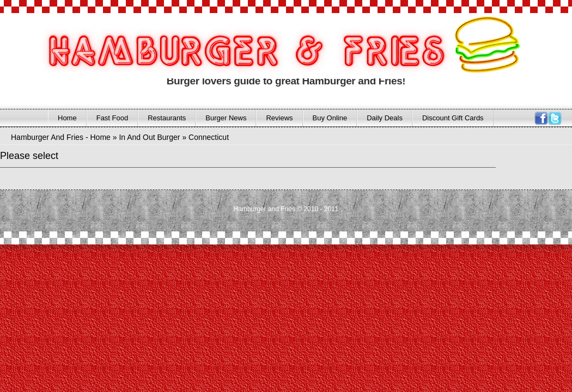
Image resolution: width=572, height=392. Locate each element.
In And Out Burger (149, 137)
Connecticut (209, 137)
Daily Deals (385, 118)
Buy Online (330, 118)
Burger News (226, 118)
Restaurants (167, 118)
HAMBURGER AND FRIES (245, 48)
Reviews (279, 118)
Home (67, 118)
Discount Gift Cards (453, 118)
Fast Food (112, 118)
